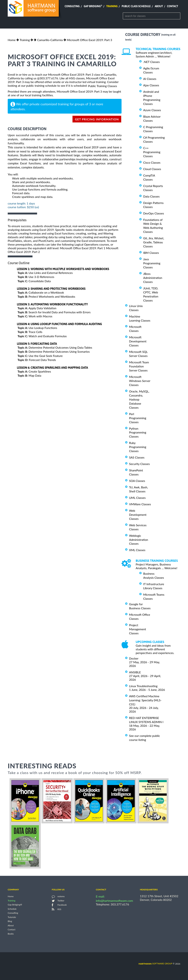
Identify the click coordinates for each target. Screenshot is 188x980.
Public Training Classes (103, 86)
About (159, 6)
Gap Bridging (93, 6)
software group (155, 964)
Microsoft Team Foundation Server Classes (139, 366)
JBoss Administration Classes (153, 278)
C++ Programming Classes (152, 152)
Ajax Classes (151, 85)
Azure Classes (152, 110)
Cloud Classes (152, 169)
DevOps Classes (154, 213)
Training (112, 6)
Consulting (72, 6)
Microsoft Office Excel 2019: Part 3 (90, 40)
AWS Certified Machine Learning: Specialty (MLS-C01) (145, 700)
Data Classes (151, 196)
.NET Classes (151, 62)
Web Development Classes (138, 515)
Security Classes (139, 464)
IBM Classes (151, 253)
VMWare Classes (140, 504)
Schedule (12, 909)
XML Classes (137, 550)
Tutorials (12, 917)
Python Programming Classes (138, 432)
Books (11, 934)
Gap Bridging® (15, 905)
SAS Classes (137, 457)
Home (12, 40)
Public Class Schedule (136, 6)
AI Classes (150, 79)
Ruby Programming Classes (138, 447)
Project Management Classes (138, 629)
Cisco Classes (152, 162)
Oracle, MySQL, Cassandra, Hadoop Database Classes (139, 399)
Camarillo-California (50, 40)
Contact (173, 6)
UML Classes (137, 498)
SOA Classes (137, 481)
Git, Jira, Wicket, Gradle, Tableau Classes (154, 242)
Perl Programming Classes (138, 418)
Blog (10, 921)
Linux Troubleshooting (143, 686)
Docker (134, 658)
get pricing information (97, 119)
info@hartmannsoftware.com (114, 901)
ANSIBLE (135, 672)
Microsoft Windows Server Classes (140, 381)
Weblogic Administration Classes (139, 540)
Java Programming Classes (152, 263)
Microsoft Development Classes (138, 341)
